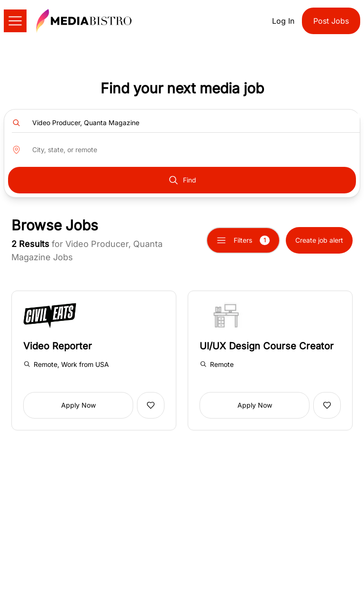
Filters (243, 240)
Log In (283, 21)
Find (182, 180)
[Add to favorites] (151, 405)
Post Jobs (331, 21)
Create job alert (319, 240)
